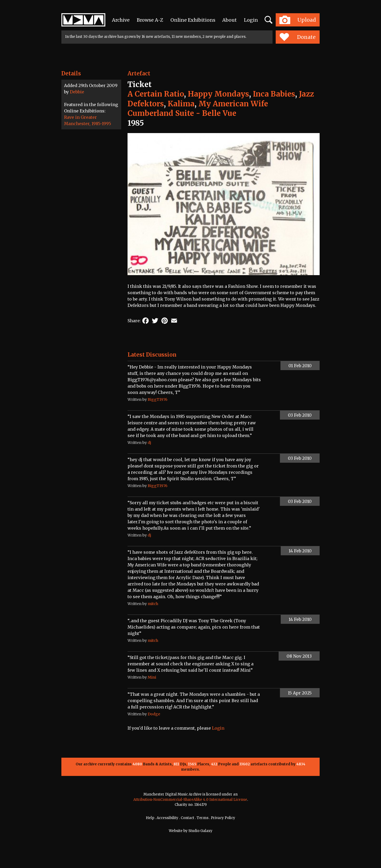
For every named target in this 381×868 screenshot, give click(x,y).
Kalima (181, 104)
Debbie (77, 92)
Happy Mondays (218, 94)
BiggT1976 (158, 399)
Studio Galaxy (200, 831)
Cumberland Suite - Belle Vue (182, 113)
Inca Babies (274, 94)
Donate (298, 37)
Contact (187, 818)
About (230, 20)
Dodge (154, 714)
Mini (152, 677)
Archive (121, 20)
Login (251, 20)
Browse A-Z (150, 20)
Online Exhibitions (193, 20)
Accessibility (167, 818)
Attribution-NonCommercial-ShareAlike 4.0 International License (190, 800)
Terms (203, 818)
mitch (153, 604)
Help (150, 818)
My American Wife (233, 104)
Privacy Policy (223, 818)
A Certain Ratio (156, 94)
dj (149, 443)
